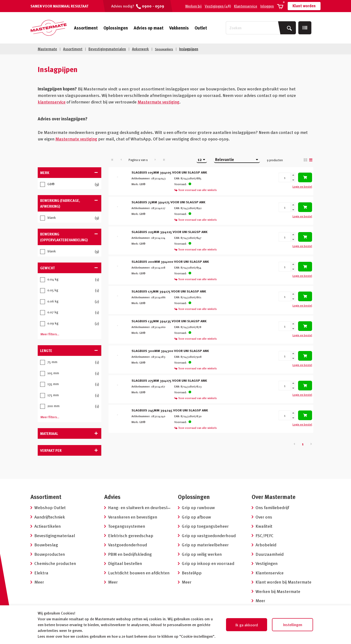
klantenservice (52, 101)
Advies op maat (149, 28)
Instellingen (293, 625)
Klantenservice (246, 6)
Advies (112, 496)
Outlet (201, 28)
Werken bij (193, 6)
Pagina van (138, 159)
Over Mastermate (274, 496)
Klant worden (304, 6)
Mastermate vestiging (158, 101)
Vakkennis (179, 28)
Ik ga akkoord (247, 625)
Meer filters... (50, 333)
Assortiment (86, 28)
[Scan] (305, 28)
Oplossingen (116, 28)
